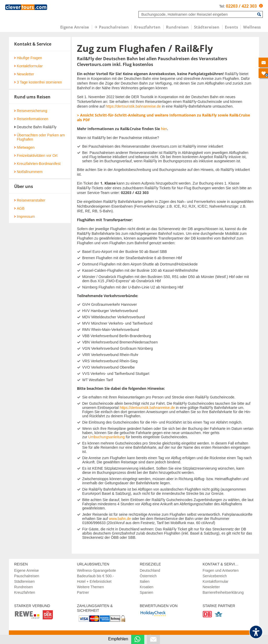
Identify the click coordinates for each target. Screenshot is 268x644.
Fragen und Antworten (221, 570)
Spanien (146, 592)
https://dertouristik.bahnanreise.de (133, 106)
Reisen (21, 564)
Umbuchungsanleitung (106, 437)
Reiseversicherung (31, 111)
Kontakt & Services (223, 564)
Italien (145, 581)
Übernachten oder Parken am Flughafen (40, 137)
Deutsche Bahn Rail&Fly (35, 127)
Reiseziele (150, 564)
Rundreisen (24, 587)
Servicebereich (215, 576)
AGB (19, 208)
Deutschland (150, 570)
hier (164, 129)
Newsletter (24, 74)
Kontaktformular (28, 66)
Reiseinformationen (31, 119)
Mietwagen (24, 147)
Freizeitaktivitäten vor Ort (36, 156)
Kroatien (147, 587)
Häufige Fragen (28, 58)
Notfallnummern (28, 172)
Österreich (148, 576)
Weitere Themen (90, 587)
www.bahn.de (120, 519)
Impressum (24, 216)
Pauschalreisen (27, 576)
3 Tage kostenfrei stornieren (38, 82)
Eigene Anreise (26, 570)
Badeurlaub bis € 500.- (95, 576)
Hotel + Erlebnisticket (94, 581)
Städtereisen (24, 581)
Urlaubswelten (93, 564)
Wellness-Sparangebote (96, 570)
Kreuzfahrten (25, 592)
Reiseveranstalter (30, 200)
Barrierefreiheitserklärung (223, 592)
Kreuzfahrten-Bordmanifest (37, 164)
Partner (83, 592)
